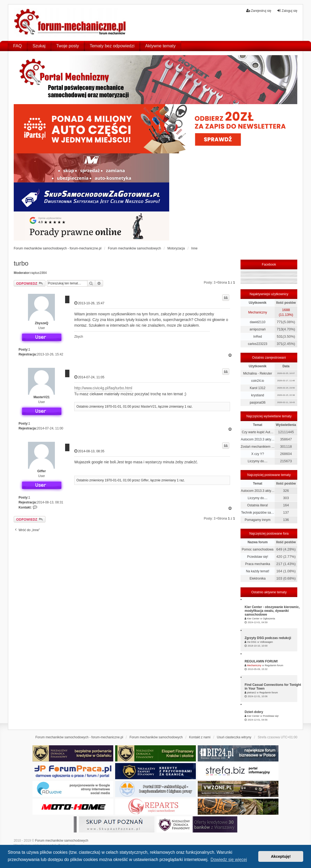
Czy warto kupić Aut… (258, 432)
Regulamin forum (274, 665)
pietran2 (252, 693)
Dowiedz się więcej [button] (229, 860)
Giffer (41, 471)
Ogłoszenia (269, 619)
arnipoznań (258, 329)
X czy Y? (258, 454)
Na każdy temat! (258, 571)
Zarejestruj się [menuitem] (259, 11)
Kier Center (253, 619)
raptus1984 (39, 273)
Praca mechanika (258, 564)
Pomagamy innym (257, 520)
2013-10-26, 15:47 (89, 303)
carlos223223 (257, 344)
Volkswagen (266, 642)
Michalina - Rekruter (258, 373)
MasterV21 (41, 397)
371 (280, 344)
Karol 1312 (257, 388)
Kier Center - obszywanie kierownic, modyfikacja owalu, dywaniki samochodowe (272, 611)
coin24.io (257, 381)
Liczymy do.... (258, 461)
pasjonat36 (258, 403)
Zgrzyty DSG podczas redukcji (268, 638)
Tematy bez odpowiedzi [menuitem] (112, 46)
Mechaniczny (257, 312)
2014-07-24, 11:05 (89, 377)
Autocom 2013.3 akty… (258, 439)
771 (280, 322)
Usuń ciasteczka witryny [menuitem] (234, 737)
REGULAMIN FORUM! (261, 661)
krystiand (257, 395)
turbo (21, 263)
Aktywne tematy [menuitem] (160, 46)
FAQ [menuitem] (17, 46)
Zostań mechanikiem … (257, 447)
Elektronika (258, 578)
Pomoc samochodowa (257, 549)
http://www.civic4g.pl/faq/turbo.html (103, 388)
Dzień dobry (254, 712)
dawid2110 (257, 322)
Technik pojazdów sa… (258, 513)
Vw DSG (252, 642)
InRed (257, 337)
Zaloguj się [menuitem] (287, 11)
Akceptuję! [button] (281, 856)
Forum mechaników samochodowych (61, 841)
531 (280, 336)
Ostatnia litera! (258, 505)
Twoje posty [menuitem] (68, 46)
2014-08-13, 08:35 (89, 451)
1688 (286, 310)
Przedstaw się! (257, 557)
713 (280, 329)
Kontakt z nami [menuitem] (200, 737)
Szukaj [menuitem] (39, 46)
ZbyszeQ (41, 323)
